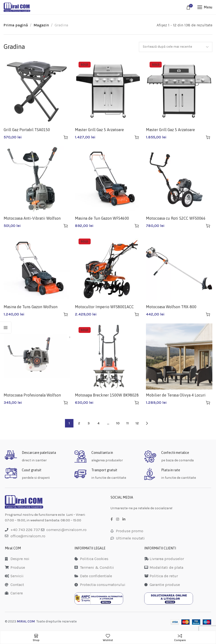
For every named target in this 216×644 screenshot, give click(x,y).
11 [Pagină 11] (128, 423)
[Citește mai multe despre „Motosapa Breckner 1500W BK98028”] (137, 403)
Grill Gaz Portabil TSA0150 (27, 130)
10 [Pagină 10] (118, 423)
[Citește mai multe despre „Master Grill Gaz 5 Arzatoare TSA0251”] (137, 137)
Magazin (41, 25)
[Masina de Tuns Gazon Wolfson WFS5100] (37, 268)
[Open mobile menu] (205, 7)
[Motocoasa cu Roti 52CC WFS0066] (179, 180)
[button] (66, 137)
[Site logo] (17, 7)
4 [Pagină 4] (98, 423)
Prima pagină (16, 25)
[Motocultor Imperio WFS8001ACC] (108, 268)
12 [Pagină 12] (137, 423)
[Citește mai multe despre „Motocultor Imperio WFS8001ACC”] (137, 314)
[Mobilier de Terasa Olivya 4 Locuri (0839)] (179, 357)
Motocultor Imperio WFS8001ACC (104, 307)
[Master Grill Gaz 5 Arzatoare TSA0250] (179, 91)
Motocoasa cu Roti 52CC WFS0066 (176, 218)
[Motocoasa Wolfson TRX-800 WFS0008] (179, 268)
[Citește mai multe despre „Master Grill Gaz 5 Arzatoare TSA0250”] (208, 137)
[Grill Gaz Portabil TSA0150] (37, 91)
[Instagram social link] (118, 519)
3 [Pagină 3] (89, 423)
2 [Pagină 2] (79, 423)
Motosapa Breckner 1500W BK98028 (107, 395)
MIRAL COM (26, 621)
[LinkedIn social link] (124, 519)
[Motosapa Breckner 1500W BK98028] (108, 357)
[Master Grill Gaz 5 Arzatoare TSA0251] (108, 91)
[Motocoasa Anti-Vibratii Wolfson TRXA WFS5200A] (37, 180)
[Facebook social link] (112, 519)
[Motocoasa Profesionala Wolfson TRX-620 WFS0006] (37, 357)
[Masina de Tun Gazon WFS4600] (108, 180)
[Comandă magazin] (176, 47)
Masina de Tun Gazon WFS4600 (102, 218)
